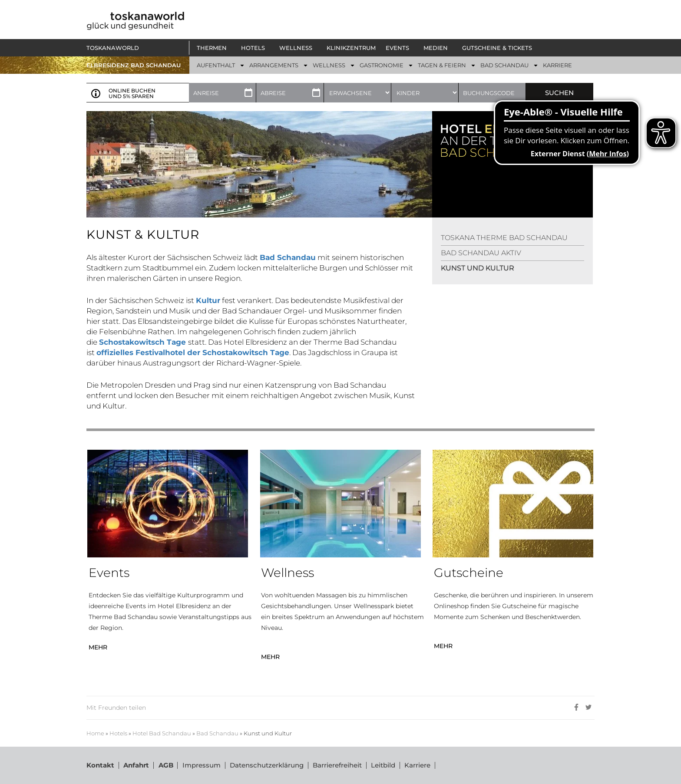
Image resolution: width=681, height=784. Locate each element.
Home (95, 733)
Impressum (201, 765)
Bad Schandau (217, 733)
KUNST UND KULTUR (478, 268)
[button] (214, 48)
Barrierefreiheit (337, 765)
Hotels (118, 733)
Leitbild (383, 765)
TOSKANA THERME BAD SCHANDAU (504, 238)
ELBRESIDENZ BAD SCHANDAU (134, 65)
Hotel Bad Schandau (162, 733)
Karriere (417, 765)
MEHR (98, 647)
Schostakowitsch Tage (144, 342)
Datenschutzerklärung (266, 765)
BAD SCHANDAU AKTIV (481, 253)
